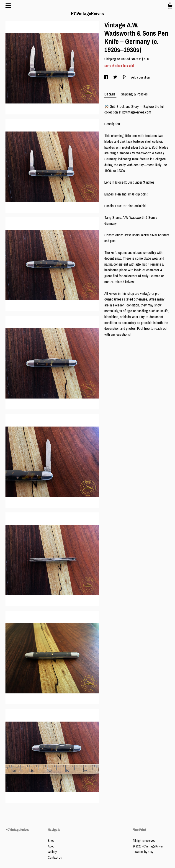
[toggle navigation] (8, 6)
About (52, 846)
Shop (51, 841)
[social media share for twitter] (116, 77)
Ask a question (140, 77)
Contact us (55, 857)
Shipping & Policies (134, 94)
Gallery (52, 852)
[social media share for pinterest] (125, 77)
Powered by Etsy (143, 852)
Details (110, 94)
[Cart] (170, 7)
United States (131, 59)
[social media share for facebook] (107, 77)
